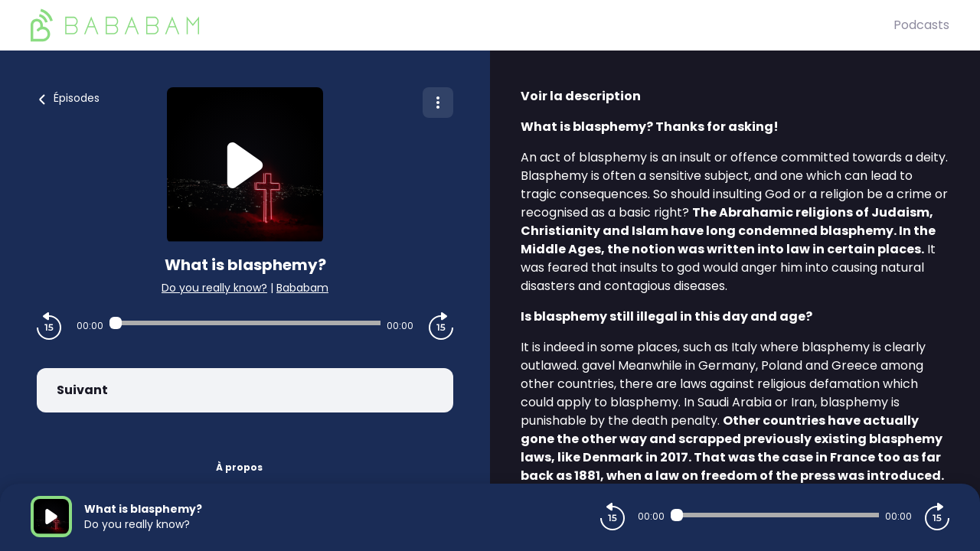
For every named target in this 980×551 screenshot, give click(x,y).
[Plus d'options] (438, 103)
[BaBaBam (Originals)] (462, 25)
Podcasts (921, 25)
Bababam (302, 288)
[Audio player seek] (245, 323)
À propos (239, 467)
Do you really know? (214, 288)
